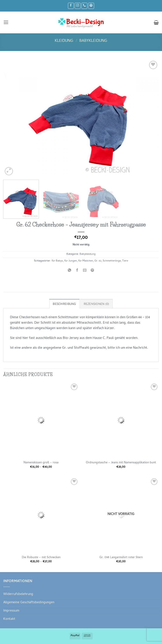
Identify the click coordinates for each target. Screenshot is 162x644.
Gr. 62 (98, 261)
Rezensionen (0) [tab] (96, 304)
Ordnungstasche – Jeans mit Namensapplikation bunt (121, 463)
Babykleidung (93, 41)
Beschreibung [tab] (65, 304)
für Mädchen (86, 261)
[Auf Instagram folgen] (78, 6)
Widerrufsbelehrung (18, 594)
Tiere (125, 261)
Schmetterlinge (112, 261)
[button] (6, 22)
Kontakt (9, 619)
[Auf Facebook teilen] (77, 271)
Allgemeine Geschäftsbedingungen (29, 602)
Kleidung (64, 41)
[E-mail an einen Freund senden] (85, 271)
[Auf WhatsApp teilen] (70, 271)
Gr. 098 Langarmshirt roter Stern (121, 557)
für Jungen (71, 261)
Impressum (11, 611)
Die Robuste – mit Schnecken (41, 557)
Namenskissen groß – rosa (41, 463)
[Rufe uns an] (84, 6)
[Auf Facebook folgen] (71, 6)
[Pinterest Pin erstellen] (92, 271)
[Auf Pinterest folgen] (91, 6)
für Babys (57, 261)
